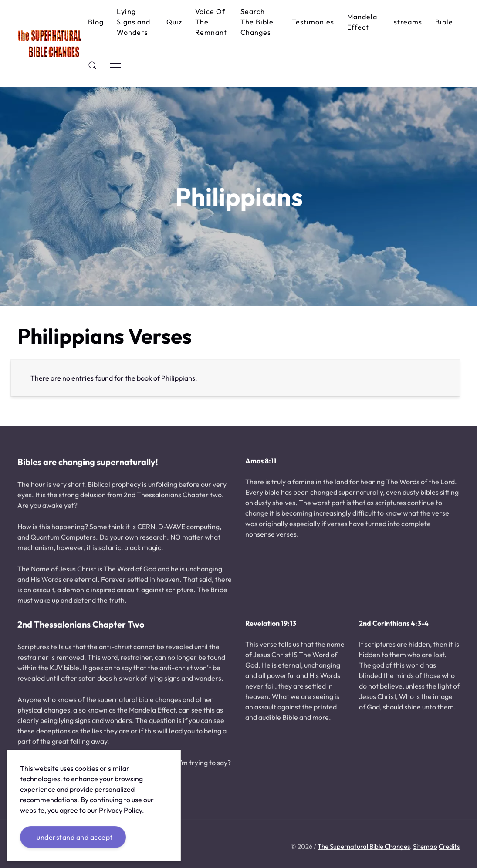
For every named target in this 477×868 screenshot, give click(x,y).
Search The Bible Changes (257, 22)
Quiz (174, 22)
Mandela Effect (362, 22)
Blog (96, 22)
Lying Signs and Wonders (134, 22)
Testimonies (313, 22)
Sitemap (425, 847)
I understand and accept (73, 837)
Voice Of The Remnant (211, 22)
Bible (444, 22)
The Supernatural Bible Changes (364, 847)
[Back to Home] (49, 44)
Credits (449, 847)
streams (408, 22)
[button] (92, 65)
